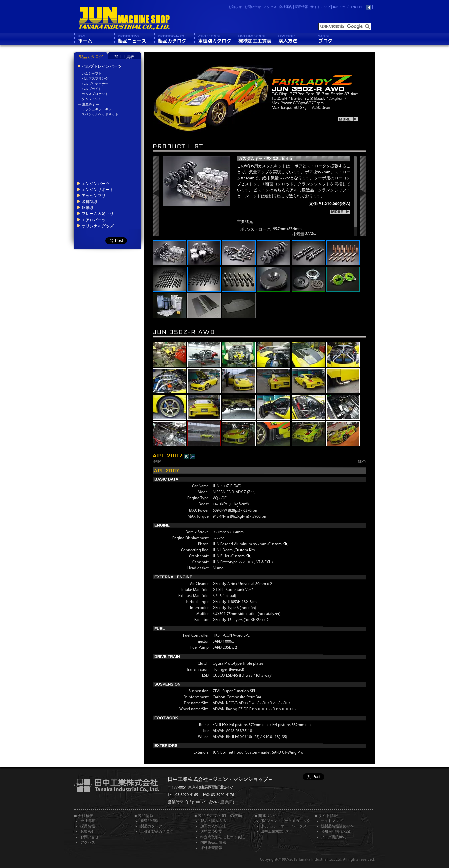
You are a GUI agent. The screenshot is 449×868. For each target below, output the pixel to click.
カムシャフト (92, 74)
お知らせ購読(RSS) (335, 832)
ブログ (335, 39)
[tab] (91, 56)
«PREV (157, 462)
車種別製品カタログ (157, 832)
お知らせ (235, 7)
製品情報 (134, 39)
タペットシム (92, 99)
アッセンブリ (94, 196)
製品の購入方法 (213, 821)
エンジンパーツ (96, 184)
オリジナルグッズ (98, 226)
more (348, 119)
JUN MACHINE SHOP (124, 18)
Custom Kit (278, 544)
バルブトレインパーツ (102, 66)
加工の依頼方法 (213, 826)
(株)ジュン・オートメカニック (285, 821)
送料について (211, 832)
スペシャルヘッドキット (100, 114)
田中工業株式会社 (275, 832)
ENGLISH (357, 7)
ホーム (94, 39)
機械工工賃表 (255, 39)
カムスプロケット (95, 94)
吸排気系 (90, 202)
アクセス (270, 7)
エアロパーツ (94, 220)
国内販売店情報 (213, 843)
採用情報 (301, 7)
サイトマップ (320, 7)
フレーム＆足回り (98, 214)
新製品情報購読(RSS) (337, 826)
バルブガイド (92, 89)
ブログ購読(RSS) (334, 837)
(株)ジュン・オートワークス (284, 826)
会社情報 (88, 821)
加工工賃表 (124, 57)
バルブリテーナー (95, 84)
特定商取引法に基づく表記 (222, 837)
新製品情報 (149, 821)
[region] (297, 196)
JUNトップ (341, 7)
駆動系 (88, 208)
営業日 (227, 802)
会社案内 (286, 7)
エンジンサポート (98, 190)
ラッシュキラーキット (98, 109)
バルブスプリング (95, 79)
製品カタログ (174, 39)
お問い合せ (253, 7)
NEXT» (362, 462)
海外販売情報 (211, 848)
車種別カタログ (214, 39)
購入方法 (295, 39)
